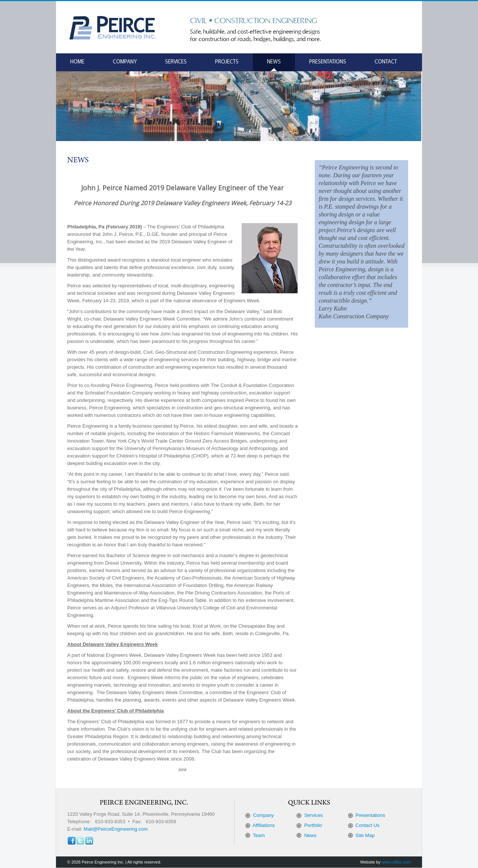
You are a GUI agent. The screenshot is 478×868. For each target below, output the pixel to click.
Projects (227, 62)
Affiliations (264, 825)
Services (176, 62)
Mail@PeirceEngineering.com (116, 829)
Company (125, 62)
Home (77, 62)
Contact (386, 62)
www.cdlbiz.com (396, 862)
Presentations (328, 62)
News (274, 62)
